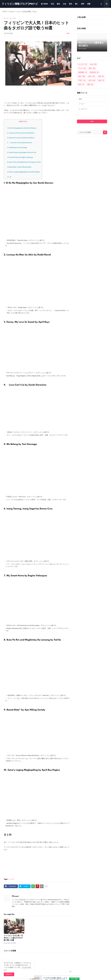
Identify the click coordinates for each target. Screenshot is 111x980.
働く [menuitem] (77, 4)
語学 (91, 76)
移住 (92, 68)
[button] (101, 4)
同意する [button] (9, 974)
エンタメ (13, 18)
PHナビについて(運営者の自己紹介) (91, 44)
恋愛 (90, 84)
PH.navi (15, 896)
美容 (101, 80)
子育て (82, 80)
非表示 (24, 121)
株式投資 (94, 72)
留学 (81, 84)
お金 (93, 64)
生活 (92, 80)
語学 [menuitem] (83, 4)
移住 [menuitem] (71, 4)
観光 (82, 76)
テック (82, 68)
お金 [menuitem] (64, 4)
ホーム (6, 18)
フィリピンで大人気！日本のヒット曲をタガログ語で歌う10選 (13, 938)
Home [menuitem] (44, 4)
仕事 (101, 76)
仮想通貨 (82, 72)
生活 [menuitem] (52, 4)
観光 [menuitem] (58, 4)
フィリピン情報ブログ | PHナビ (20, 4)
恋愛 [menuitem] (89, 4)
